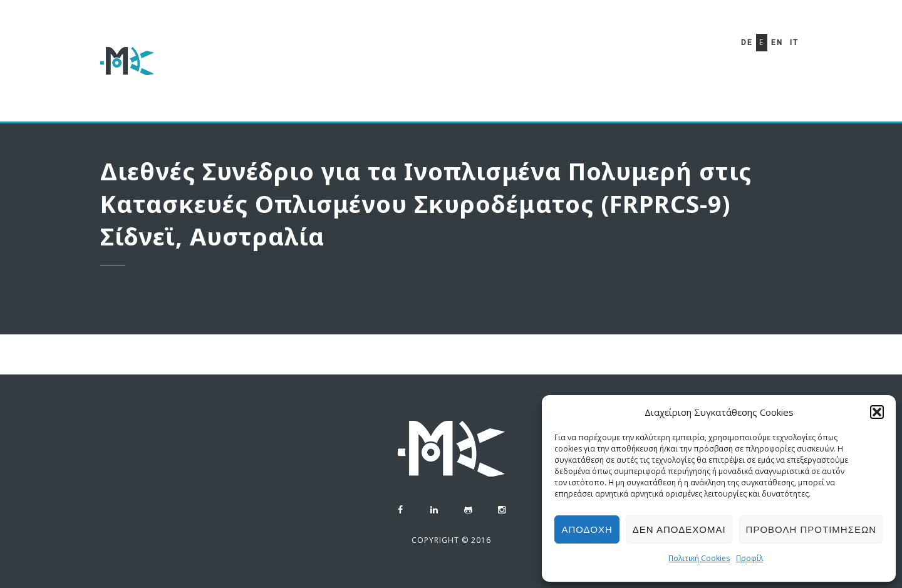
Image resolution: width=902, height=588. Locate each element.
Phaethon (558, 73)
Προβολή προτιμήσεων (811, 529)
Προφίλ (749, 558)
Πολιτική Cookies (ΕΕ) (366, 110)
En (777, 43)
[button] (877, 412)
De (747, 43)
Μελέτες (484, 70)
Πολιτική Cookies (699, 558)
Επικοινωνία (640, 77)
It (794, 43)
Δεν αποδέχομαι (679, 529)
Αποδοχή (587, 529)
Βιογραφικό (406, 68)
